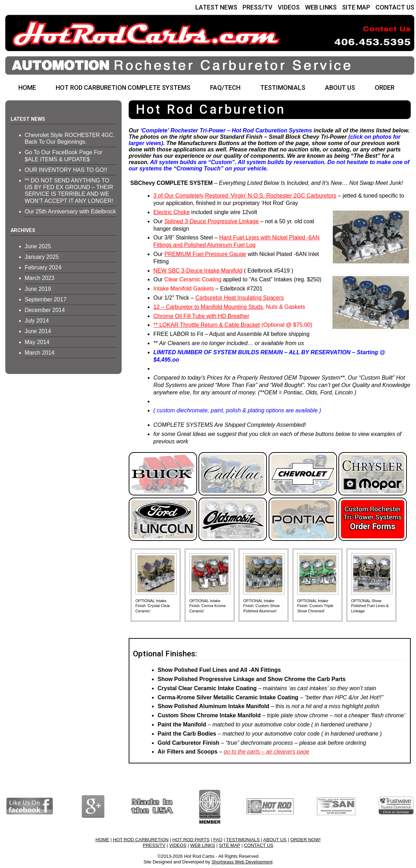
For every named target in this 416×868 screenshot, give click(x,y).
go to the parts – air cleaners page (267, 752)
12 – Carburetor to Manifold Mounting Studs (208, 307)
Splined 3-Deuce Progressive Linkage (212, 221)
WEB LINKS (321, 7)
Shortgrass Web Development (242, 862)
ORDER (385, 88)
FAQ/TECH (225, 88)
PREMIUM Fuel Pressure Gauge (205, 254)
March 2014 (40, 353)
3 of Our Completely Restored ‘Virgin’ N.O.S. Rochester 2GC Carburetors (245, 196)
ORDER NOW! (305, 840)
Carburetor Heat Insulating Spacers (240, 298)
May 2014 (37, 342)
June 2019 (38, 289)
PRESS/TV (258, 7)
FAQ (218, 840)
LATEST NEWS (216, 7)
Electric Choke (172, 212)
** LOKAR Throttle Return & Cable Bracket (207, 325)
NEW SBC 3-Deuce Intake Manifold (198, 271)
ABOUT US (340, 88)
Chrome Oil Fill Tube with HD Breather (201, 316)
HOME (27, 88)
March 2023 (40, 278)
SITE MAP (356, 7)
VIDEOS (289, 7)
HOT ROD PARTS (191, 840)
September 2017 (45, 299)
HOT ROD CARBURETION (141, 840)
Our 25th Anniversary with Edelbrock (70, 211)
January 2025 (42, 257)
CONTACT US (395, 7)
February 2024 (43, 267)
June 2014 (38, 331)
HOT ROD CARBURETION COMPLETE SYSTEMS (123, 88)
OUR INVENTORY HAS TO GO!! (66, 170)
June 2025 (38, 246)
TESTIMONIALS (283, 88)
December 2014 (45, 310)
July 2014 (37, 321)
